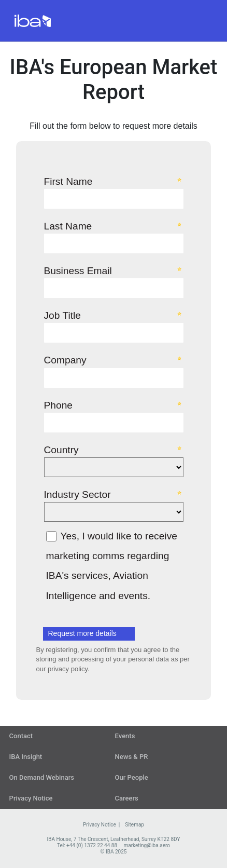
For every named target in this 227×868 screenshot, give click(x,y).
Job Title (62, 315)
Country (61, 450)
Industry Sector (77, 494)
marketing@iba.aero (147, 845)
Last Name (68, 226)
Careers (127, 798)
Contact (21, 736)
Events (125, 736)
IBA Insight (26, 757)
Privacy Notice (31, 798)
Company (65, 360)
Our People (132, 777)
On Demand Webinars (42, 777)
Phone (58, 405)
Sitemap (134, 825)
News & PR (132, 757)
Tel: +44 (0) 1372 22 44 (83, 845)
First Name (68, 181)
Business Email (78, 270)
